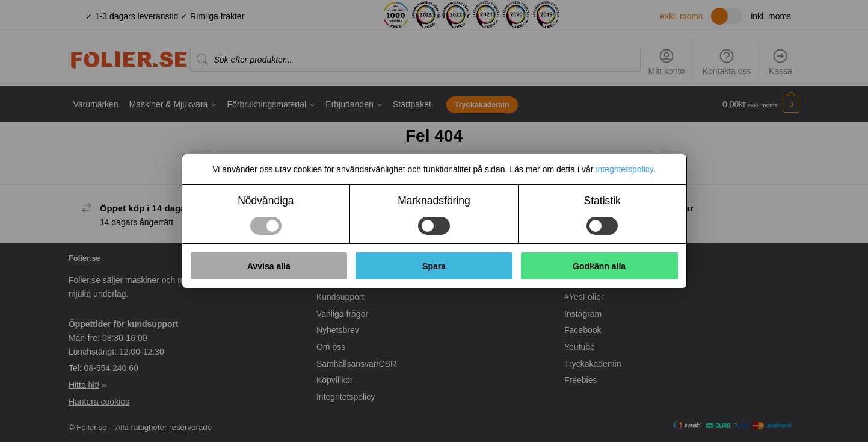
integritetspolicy (624, 169)
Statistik (602, 201)
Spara (434, 266)
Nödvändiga (266, 201)
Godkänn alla (599, 266)
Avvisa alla (269, 266)
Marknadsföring (434, 201)
